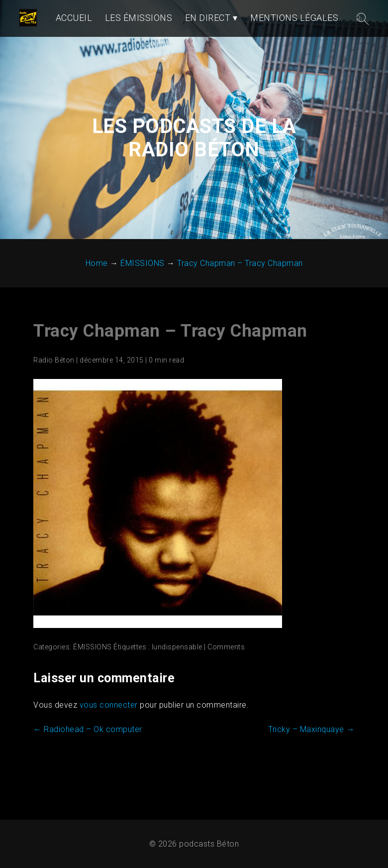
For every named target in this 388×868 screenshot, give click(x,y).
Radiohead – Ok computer (88, 769)
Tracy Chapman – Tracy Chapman (170, 370)
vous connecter (108, 744)
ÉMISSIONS (93, 686)
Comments (226, 686)
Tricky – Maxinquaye (312, 769)
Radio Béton (54, 399)
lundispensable (177, 686)
